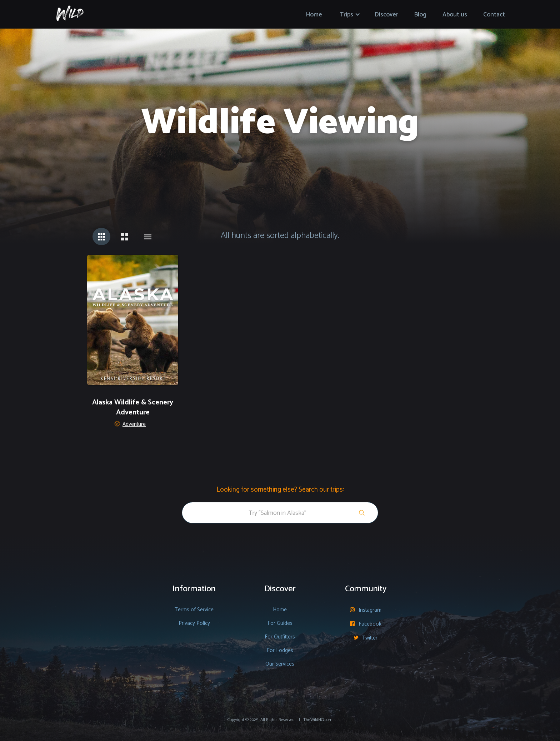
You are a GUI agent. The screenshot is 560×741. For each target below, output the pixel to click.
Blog (420, 15)
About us (455, 15)
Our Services (280, 664)
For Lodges (280, 650)
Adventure (134, 424)
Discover (386, 15)
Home (314, 15)
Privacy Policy (194, 623)
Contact (494, 15)
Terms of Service (194, 610)
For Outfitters (280, 637)
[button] (350, 14)
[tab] (101, 237)
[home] (70, 11)
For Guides (280, 623)
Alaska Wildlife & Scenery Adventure (133, 408)
